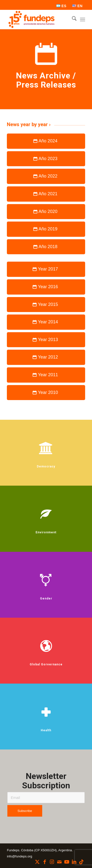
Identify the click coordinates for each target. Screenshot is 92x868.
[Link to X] (37, 862)
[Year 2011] (46, 375)
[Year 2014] (46, 322)
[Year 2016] (46, 287)
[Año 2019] (46, 229)
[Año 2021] (46, 194)
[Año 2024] (46, 141)
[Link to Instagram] (52, 862)
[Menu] (83, 19)
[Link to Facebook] (45, 862)
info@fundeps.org (20, 856)
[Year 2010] (46, 393)
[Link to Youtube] (67, 862)
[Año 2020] (46, 212)
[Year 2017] (46, 269)
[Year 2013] (46, 340)
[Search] (72, 19)
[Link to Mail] (59, 862)
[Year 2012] (46, 357)
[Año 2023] (46, 159)
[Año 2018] (46, 247)
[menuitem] (62, 6)
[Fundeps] (38, 19)
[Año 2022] (46, 176)
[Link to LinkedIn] (74, 862)
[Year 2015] (46, 305)
